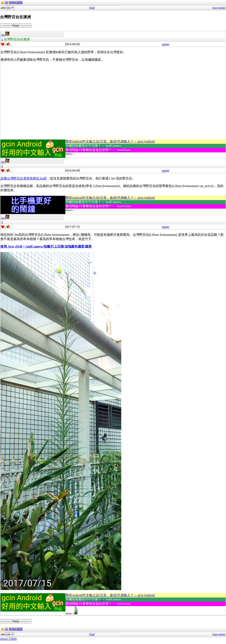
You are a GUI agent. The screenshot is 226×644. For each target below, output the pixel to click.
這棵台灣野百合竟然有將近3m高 (24, 178)
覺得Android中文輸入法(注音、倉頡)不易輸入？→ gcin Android (110, 141)
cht (6, 3)
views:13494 (8, 639)
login (215, 8)
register (222, 8)
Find (92, 8)
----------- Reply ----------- (16, 25)
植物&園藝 (16, 3)
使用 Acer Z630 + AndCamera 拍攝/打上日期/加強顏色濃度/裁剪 (46, 246)
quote (166, 44)
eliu (5, 35)
